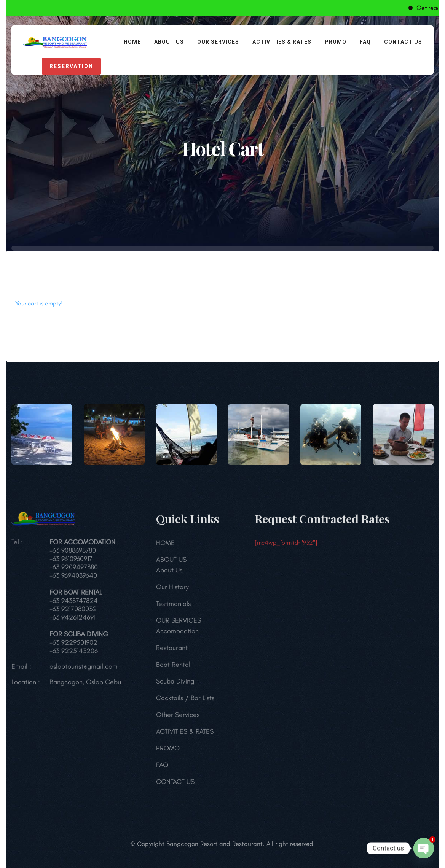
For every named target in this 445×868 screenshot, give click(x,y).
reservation (71, 66)
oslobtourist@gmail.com (84, 669)
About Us (169, 573)
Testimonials (173, 607)
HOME (132, 42)
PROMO (336, 42)
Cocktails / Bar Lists (185, 701)
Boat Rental (173, 668)
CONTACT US (403, 42)
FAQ (365, 42)
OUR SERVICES (218, 42)
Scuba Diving (175, 684)
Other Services (178, 718)
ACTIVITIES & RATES (282, 42)
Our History (172, 590)
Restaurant (172, 651)
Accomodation (177, 634)
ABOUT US (169, 42)
